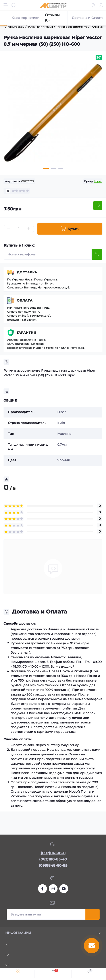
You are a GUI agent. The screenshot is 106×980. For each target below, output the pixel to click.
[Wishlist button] (98, 206)
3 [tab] (61, 169)
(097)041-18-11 (53, 853)
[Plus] (29, 229)
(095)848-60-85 (53, 865)
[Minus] (9, 229)
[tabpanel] (53, 115)
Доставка (27, 272)
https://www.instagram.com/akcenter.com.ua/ (53, 889)
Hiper (98, 181)
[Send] (97, 254)
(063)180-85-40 (53, 859)
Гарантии (27, 333)
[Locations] (93, 5)
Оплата (25, 300)
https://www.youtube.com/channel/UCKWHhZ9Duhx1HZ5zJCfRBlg (64, 889)
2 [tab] (54, 169)
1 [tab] (46, 169)
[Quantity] (19, 229)
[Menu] (6, 5)
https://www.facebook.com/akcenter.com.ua (42, 889)
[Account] (101, 5)
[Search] (14, 5)
